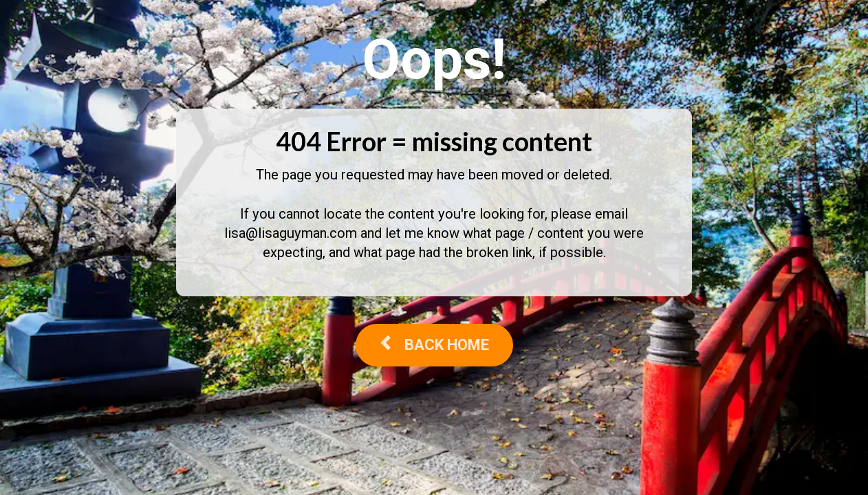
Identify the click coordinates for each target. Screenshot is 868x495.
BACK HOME (434, 344)
